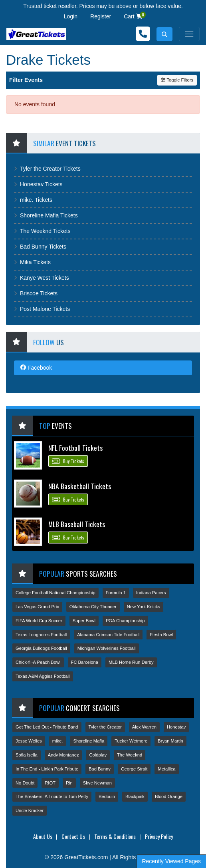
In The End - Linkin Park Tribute (47, 769)
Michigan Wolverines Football (107, 648)
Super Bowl (84, 621)
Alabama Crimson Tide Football (108, 635)
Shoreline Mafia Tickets (46, 215)
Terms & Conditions (115, 836)
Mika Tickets (32, 262)
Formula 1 (116, 593)
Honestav (176, 727)
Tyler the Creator (105, 727)
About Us (43, 836)
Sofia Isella (27, 755)
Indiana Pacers (151, 593)
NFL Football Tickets (75, 448)
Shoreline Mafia (89, 741)
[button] (164, 34)
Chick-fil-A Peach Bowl (38, 662)
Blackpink (135, 796)
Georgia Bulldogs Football (41, 648)
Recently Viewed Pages (171, 861)
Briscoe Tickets (36, 293)
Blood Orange (169, 796)
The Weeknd (130, 755)
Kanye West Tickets (42, 278)
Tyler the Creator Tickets (47, 169)
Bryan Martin (170, 741)
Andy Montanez (63, 755)
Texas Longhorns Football (41, 635)
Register (101, 16)
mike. (58, 741)
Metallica (166, 769)
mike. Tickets (33, 200)
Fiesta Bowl (161, 635)
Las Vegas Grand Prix (37, 607)
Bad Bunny (100, 769)
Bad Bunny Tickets (40, 247)
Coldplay (98, 755)
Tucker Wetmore (131, 741)
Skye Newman (97, 783)
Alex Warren (144, 727)
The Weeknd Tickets (42, 231)
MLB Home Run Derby (131, 662)
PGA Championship (125, 621)
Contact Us (73, 836)
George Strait (134, 769)
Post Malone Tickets (42, 309)
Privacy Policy (159, 836)
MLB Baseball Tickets (77, 524)
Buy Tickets (68, 461)
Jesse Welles (29, 741)
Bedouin (107, 796)
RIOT (50, 783)
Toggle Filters (177, 80)
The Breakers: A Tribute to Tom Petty (52, 796)
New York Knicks (144, 607)
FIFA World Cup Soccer (39, 621)
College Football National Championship (55, 593)
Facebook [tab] (36, 368)
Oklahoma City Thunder (93, 607)
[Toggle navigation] (189, 34)
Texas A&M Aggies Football (43, 676)
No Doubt (25, 783)
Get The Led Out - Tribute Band (47, 727)
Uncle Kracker (30, 810)
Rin (69, 783)
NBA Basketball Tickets (80, 486)
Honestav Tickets (38, 184)
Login (71, 16)
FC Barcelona (85, 662)
